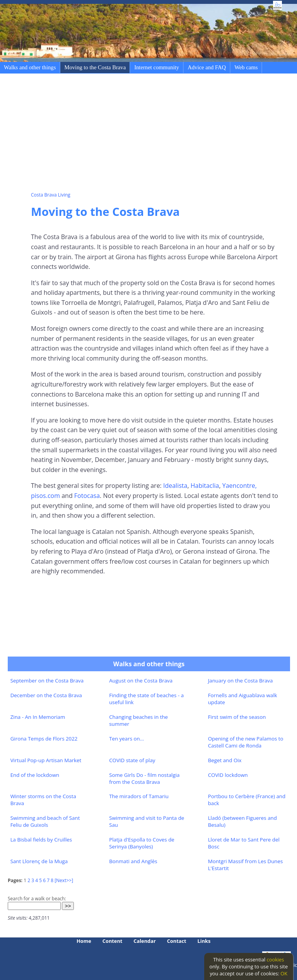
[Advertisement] (164, 134)
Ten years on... (126, 739)
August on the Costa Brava (141, 681)
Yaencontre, (240, 486)
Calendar (144, 941)
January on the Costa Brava (241, 681)
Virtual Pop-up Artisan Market (46, 760)
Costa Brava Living (51, 195)
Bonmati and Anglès (133, 861)
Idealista (175, 486)
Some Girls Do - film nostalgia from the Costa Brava (144, 778)
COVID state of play (132, 760)
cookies (276, 959)
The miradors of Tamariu (139, 796)
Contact (177, 941)
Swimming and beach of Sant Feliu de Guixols (45, 821)
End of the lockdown (35, 775)
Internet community (157, 67)
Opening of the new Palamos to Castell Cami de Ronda (246, 742)
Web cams (246, 67)
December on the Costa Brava (46, 695)
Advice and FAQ (207, 67)
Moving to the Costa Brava (95, 67)
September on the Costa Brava (47, 681)
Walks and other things (30, 67)
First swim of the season (237, 717)
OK (284, 973)
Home (84, 941)
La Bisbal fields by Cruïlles (41, 840)
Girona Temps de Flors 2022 (44, 739)
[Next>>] (64, 880)
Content (113, 941)
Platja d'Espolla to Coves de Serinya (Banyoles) (142, 843)
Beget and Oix (225, 760)
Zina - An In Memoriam (38, 717)
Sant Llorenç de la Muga (39, 861)
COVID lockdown (228, 775)
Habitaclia (205, 486)
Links (204, 941)
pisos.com (45, 496)
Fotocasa (87, 496)
